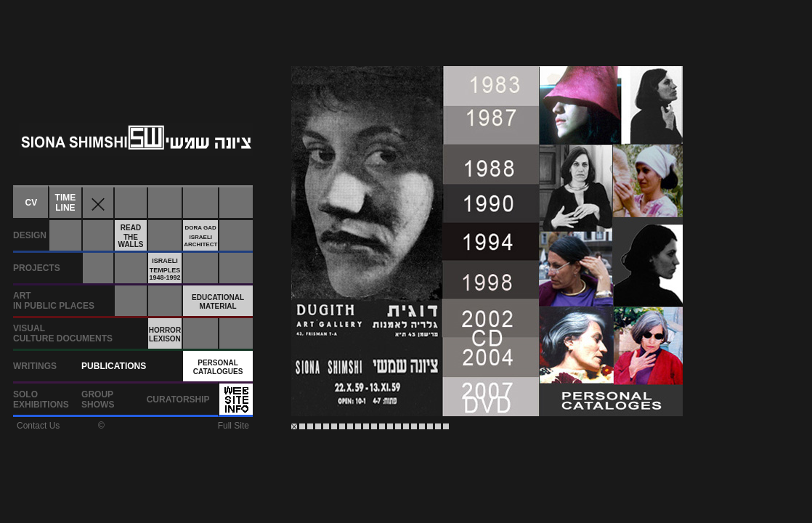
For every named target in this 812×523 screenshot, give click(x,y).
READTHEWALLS (130, 236)
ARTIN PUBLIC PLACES (54, 301)
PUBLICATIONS (114, 366)
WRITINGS (35, 366)
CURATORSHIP (178, 400)
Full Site (234, 426)
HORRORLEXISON (165, 335)
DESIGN (30, 235)
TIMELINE (66, 203)
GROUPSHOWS (98, 400)
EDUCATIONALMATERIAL (218, 302)
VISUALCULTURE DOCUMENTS (63, 333)
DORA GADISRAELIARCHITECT (200, 236)
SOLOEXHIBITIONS (41, 400)
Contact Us (38, 426)
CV (32, 203)
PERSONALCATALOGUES (218, 367)
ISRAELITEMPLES (165, 269)
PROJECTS (37, 268)
